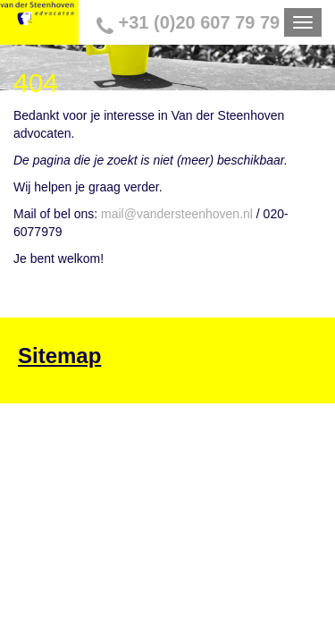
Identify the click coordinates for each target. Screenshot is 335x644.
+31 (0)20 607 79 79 (176, 22)
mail (113, 208)
